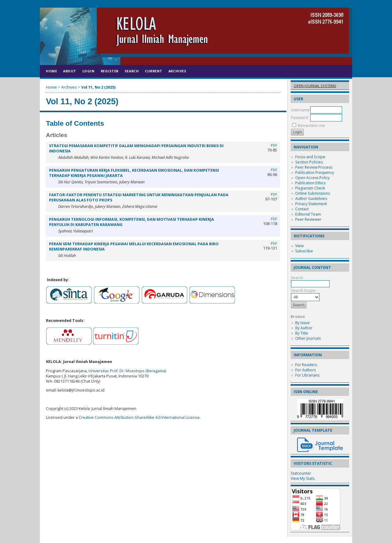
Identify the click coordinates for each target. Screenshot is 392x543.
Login (89, 71)
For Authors (305, 370)
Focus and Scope (310, 157)
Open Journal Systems (315, 86)
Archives (177, 71)
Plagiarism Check (310, 188)
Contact (302, 209)
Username (300, 110)
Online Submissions (313, 193)
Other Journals (308, 338)
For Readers (306, 365)
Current (154, 71)
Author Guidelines (311, 199)
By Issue (302, 323)
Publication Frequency (315, 172)
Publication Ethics (310, 183)
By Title (302, 333)
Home (51, 71)
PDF (274, 145)
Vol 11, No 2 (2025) (98, 87)
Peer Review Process (314, 167)
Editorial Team (308, 214)
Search (132, 71)
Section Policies (309, 162)
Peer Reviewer (308, 219)
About (70, 71)
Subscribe (304, 251)
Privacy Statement (311, 204)
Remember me (311, 126)
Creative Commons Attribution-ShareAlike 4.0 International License (139, 417)
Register (110, 71)
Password (300, 118)
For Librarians (307, 375)
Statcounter (301, 473)
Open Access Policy (312, 178)
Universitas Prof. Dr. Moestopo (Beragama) (127, 371)
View (299, 246)
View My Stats (303, 478)
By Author (304, 328)
